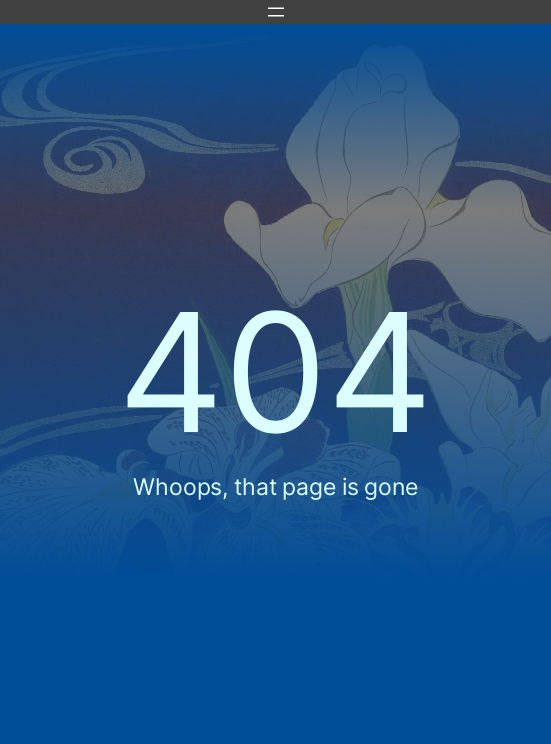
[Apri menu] (276, 12)
